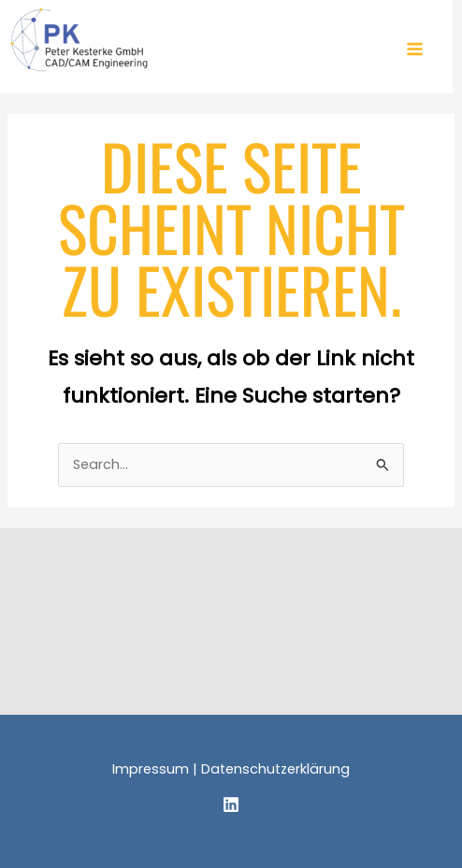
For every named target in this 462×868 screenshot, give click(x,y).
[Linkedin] (231, 804)
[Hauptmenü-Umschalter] (415, 49)
